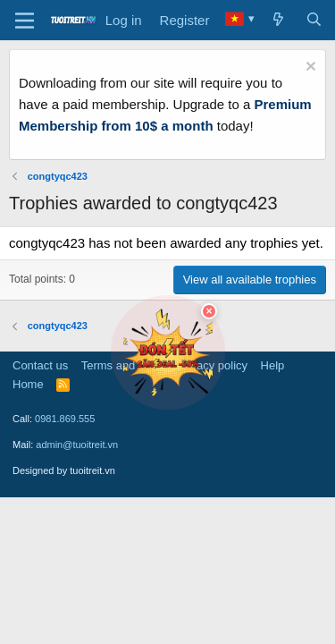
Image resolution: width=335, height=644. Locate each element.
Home (28, 384)
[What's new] (278, 21)
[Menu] (25, 21)
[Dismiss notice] (309, 68)
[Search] (314, 21)
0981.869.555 (65, 419)
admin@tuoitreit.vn (77, 445)
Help (273, 365)
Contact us (40, 365)
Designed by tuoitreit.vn (64, 470)
